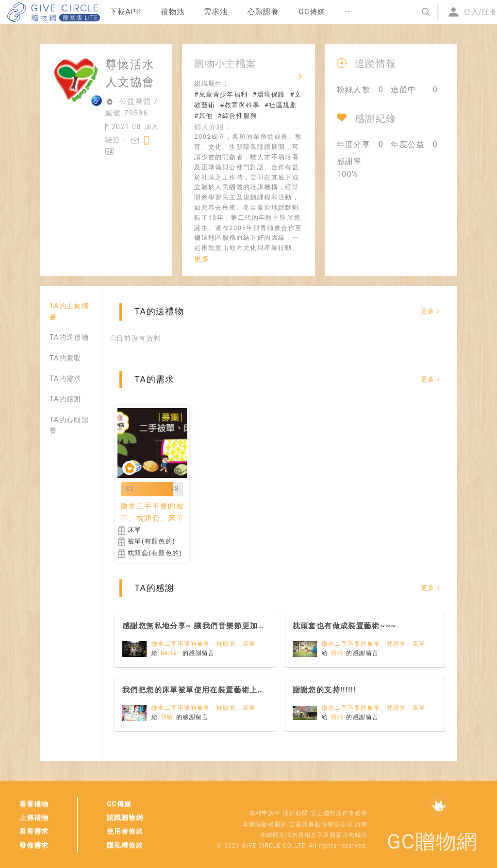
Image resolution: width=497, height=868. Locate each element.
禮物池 (173, 12)
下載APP (126, 12)
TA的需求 (66, 378)
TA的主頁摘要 (69, 311)
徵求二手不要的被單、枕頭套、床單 (203, 644)
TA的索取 (66, 358)
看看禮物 (34, 804)
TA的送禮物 (69, 337)
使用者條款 (125, 831)
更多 (202, 259)
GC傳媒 (119, 804)
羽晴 (338, 653)
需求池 (216, 12)
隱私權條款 (125, 845)
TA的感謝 (66, 399)
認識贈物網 (125, 818)
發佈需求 (34, 845)
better (172, 653)
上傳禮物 (34, 818)
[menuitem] (126, 12)
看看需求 (34, 831)
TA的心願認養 (69, 425)
